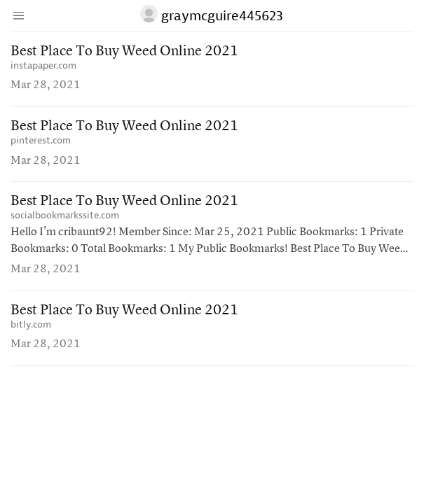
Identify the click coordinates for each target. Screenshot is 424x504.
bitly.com (31, 324)
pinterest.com (41, 140)
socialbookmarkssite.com (65, 215)
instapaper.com (43, 65)
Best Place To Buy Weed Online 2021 (124, 52)
